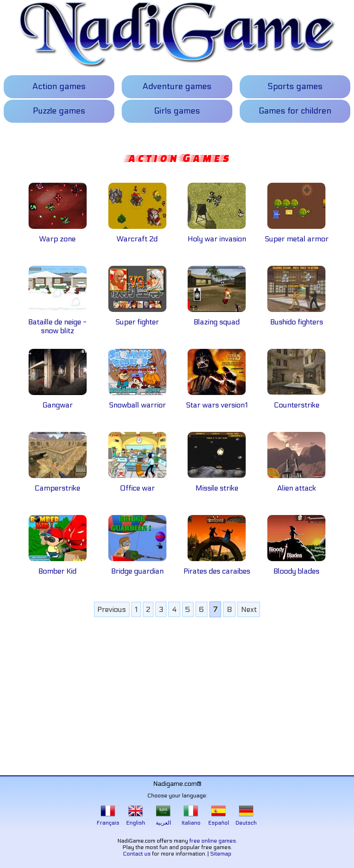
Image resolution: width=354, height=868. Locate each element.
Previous (112, 609)
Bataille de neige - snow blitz (57, 322)
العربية (163, 820)
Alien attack (296, 484)
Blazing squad (217, 317)
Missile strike (217, 484)
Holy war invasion (217, 234)
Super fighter (137, 317)
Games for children (295, 111)
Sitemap (221, 854)
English (136, 820)
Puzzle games (59, 111)
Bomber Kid (58, 567)
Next (249, 609)
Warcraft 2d (137, 234)
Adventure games (177, 87)
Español (219, 820)
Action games (59, 87)
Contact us (137, 854)
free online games (213, 841)
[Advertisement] (177, 692)
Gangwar (58, 401)
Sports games (295, 87)
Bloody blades (296, 567)
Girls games (177, 111)
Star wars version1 (217, 401)
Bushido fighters (296, 317)
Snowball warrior (137, 401)
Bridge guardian (137, 567)
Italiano (191, 820)
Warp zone (58, 234)
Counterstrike (296, 401)
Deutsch (246, 820)
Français (108, 820)
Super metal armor (297, 234)
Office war (137, 484)
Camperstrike (58, 484)
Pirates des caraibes (217, 567)
